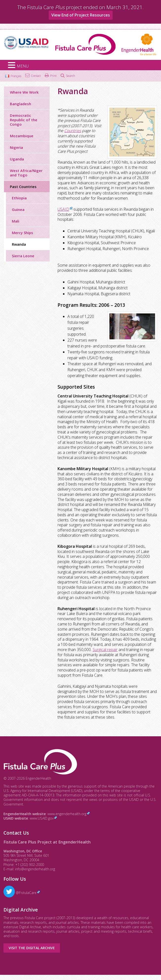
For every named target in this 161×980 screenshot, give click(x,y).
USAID (63, 209)
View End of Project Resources (81, 15)
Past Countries (23, 187)
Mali (16, 221)
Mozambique (22, 136)
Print (53, 76)
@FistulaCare (20, 893)
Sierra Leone (23, 256)
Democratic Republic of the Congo (24, 120)
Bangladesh (20, 104)
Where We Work (24, 92)
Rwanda (19, 244)
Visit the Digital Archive (32, 948)
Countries (73, 131)
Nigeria (16, 147)
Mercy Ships (22, 233)
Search (70, 76)
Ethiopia (19, 198)
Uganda (17, 159)
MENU (23, 66)
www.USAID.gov (42, 818)
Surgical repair (105, 650)
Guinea (18, 209)
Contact (36, 76)
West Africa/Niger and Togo (26, 173)
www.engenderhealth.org (67, 814)
